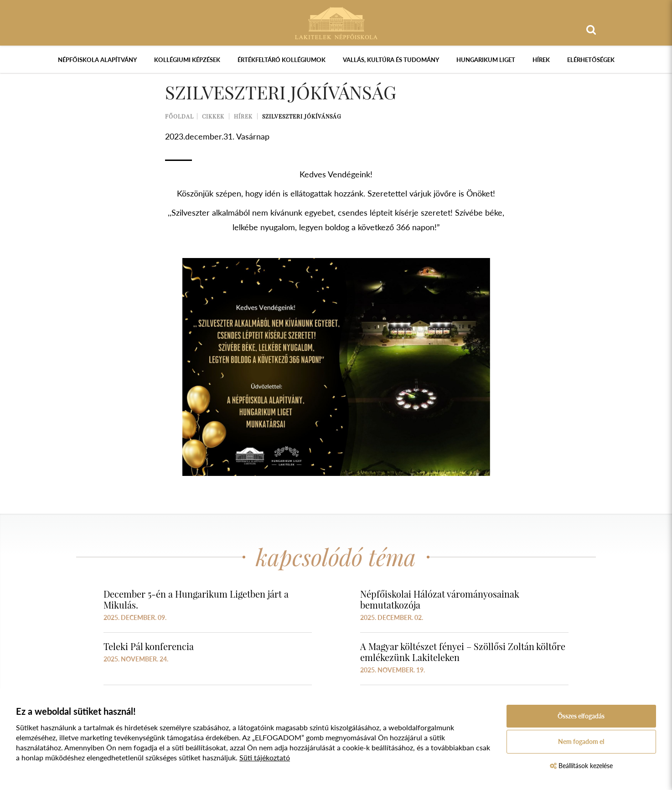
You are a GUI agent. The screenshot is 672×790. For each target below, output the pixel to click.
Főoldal (179, 116)
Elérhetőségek (591, 60)
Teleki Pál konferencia (149, 646)
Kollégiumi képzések (187, 60)
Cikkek (213, 116)
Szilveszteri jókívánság (302, 116)
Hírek (541, 60)
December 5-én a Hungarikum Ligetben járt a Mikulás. (196, 599)
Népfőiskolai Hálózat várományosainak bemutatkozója (440, 599)
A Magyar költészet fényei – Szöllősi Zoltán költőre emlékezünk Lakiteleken (463, 652)
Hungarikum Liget (486, 60)
